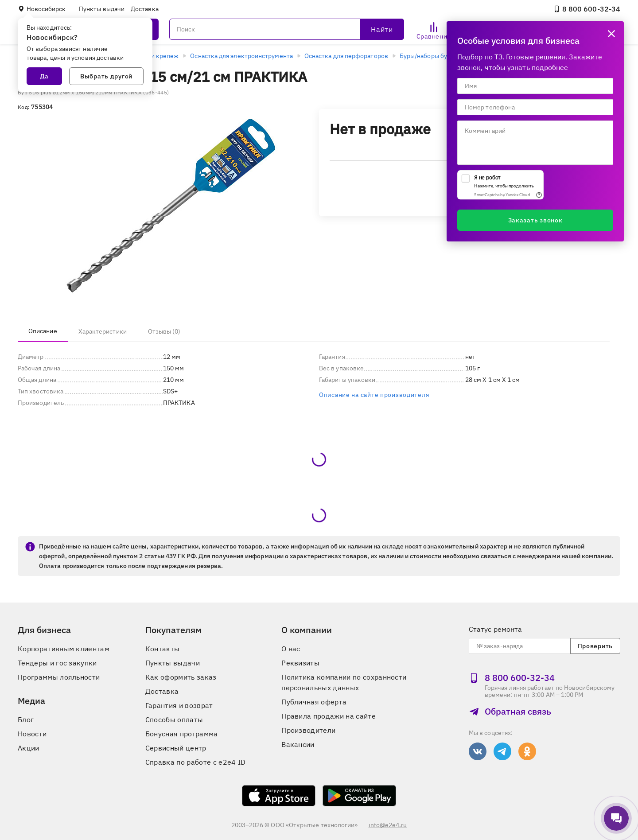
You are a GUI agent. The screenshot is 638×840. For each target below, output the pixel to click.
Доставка (145, 9)
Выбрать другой (106, 76)
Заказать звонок (535, 220)
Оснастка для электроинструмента (241, 56)
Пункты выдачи (102, 9)
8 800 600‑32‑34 (587, 9)
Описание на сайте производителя (374, 395)
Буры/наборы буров (429, 56)
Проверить (595, 646)
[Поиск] (287, 29)
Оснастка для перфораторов (346, 56)
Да (44, 76)
